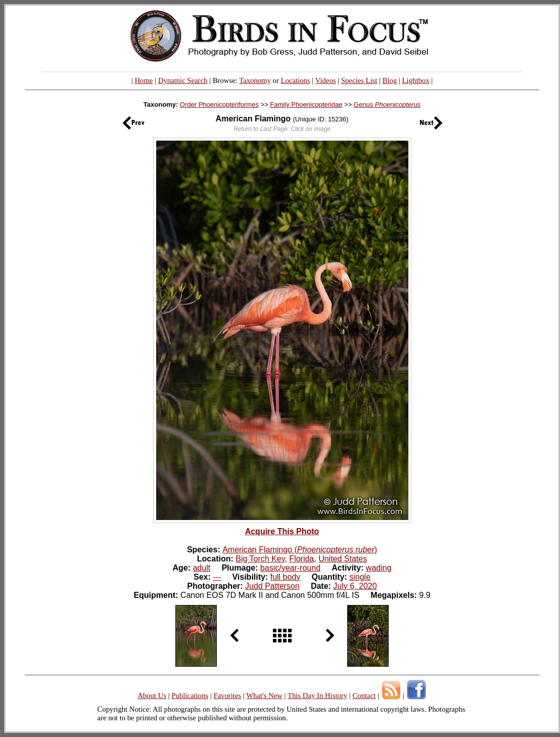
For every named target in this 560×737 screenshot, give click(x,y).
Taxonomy (255, 80)
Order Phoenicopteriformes (219, 104)
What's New (264, 696)
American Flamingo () (300, 550)
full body (286, 577)
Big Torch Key (260, 559)
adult (201, 568)
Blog (390, 80)
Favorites (227, 696)
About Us (152, 696)
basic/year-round (290, 568)
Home (144, 80)
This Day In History (317, 696)
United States (343, 559)
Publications (190, 696)
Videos (326, 80)
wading (379, 568)
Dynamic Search (183, 80)
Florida (301, 559)
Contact (364, 696)
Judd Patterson (272, 586)
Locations (296, 80)
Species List (359, 80)
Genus (387, 104)
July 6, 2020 (355, 586)
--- (217, 577)
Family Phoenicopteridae (306, 104)
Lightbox (416, 80)
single (360, 577)
